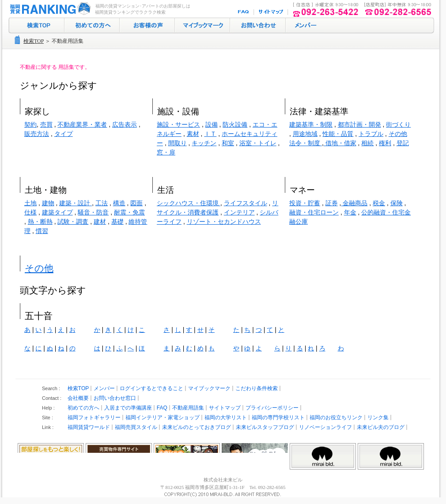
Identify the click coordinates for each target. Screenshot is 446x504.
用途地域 (305, 134)
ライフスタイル (246, 203)
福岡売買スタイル (136, 427)
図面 (136, 203)
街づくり (398, 124)
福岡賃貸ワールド (89, 427)
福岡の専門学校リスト (278, 417)
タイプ (64, 134)
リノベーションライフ (325, 427)
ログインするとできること (151, 388)
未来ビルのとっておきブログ (197, 427)
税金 (379, 203)
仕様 (30, 212)
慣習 (42, 231)
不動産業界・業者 (82, 124)
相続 (367, 143)
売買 (46, 124)
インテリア (239, 212)
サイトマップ (271, 12)
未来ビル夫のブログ (381, 427)
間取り (178, 143)
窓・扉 (166, 152)
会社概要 (78, 398)
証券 (332, 203)
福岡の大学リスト (226, 417)
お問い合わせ (258, 26)
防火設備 (235, 124)
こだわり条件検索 (257, 388)
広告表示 (125, 124)
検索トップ (36, 26)
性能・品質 (338, 134)
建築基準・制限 (311, 124)
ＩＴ (210, 134)
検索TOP (34, 41)
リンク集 (378, 417)
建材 (100, 222)
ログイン (305, 26)
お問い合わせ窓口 (115, 398)
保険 (397, 203)
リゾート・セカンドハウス (224, 222)
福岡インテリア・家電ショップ (163, 417)
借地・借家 (340, 143)
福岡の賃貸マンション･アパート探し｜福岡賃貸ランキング (49, 9)
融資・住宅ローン (314, 212)
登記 (403, 143)
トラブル (371, 134)
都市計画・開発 (359, 124)
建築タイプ (57, 212)
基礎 (117, 222)
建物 (48, 203)
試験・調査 (73, 222)
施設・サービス (178, 124)
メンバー (104, 388)
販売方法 (37, 134)
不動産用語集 (188, 408)
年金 (350, 212)
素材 (193, 134)
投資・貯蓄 (305, 203)
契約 (30, 124)
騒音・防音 (93, 212)
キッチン (204, 143)
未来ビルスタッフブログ (265, 427)
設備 (212, 124)
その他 (39, 268)
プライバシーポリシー (272, 408)
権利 (385, 143)
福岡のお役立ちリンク (336, 417)
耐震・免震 (129, 212)
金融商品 (354, 203)
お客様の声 (147, 26)
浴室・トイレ (258, 143)
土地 (30, 203)
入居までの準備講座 (128, 408)
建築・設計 (76, 203)
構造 (119, 203)
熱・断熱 (40, 222)
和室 (228, 143)
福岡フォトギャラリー (94, 417)
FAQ (244, 12)
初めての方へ (92, 26)
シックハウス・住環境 (189, 203)
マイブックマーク (202, 26)
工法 (102, 203)
